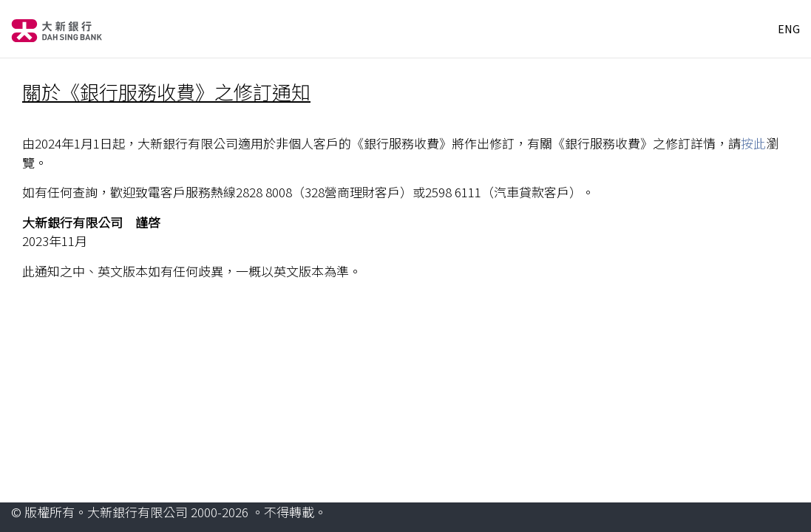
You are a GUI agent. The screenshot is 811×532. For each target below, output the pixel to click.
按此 (753, 143)
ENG (789, 29)
